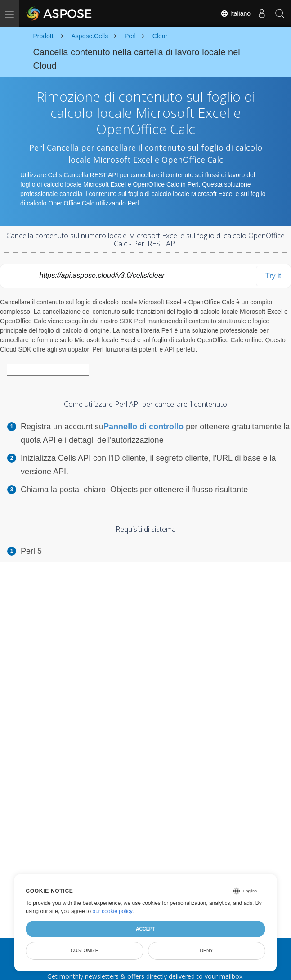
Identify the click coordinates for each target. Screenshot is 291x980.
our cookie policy (112, 911)
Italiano (235, 13)
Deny (207, 950)
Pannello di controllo (143, 427)
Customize (85, 950)
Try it (273, 276)
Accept (145, 929)
